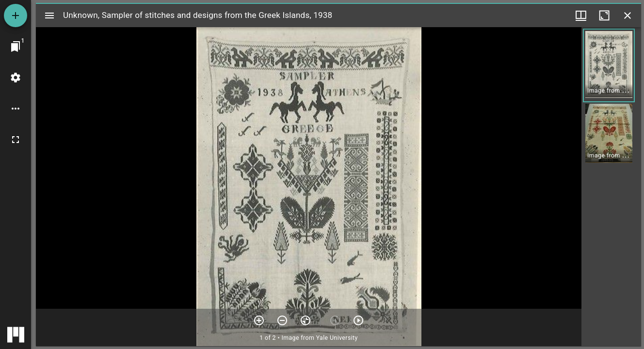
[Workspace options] (16, 109)
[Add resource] (16, 16)
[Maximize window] (604, 16)
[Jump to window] (16, 47)
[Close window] (628, 16)
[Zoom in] (259, 320)
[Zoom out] (282, 320)
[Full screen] (16, 140)
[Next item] (358, 320)
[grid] (611, 187)
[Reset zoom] (306, 320)
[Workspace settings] (16, 78)
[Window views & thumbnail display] (581, 16)
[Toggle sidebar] (49, 16)
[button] (609, 65)
